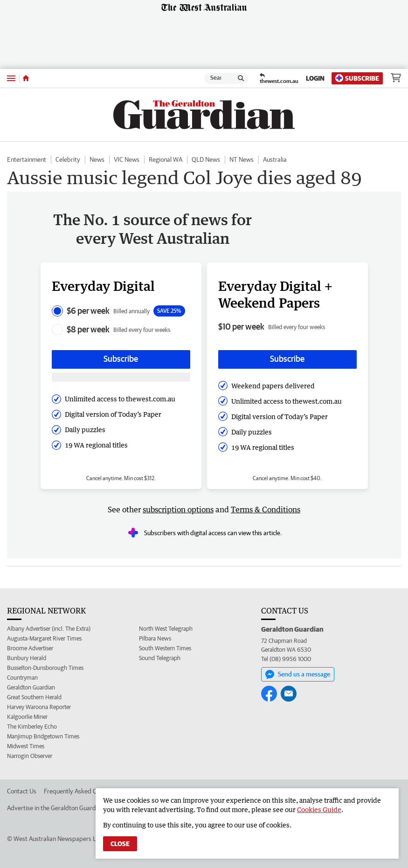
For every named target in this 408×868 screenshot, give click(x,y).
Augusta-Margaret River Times (44, 638)
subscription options (178, 510)
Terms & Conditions (266, 510)
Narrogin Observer (30, 756)
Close (120, 844)
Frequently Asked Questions (82, 791)
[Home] (26, 78)
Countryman (22, 678)
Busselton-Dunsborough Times (45, 668)
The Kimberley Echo (32, 727)
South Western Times (165, 648)
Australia (275, 159)
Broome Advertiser (30, 648)
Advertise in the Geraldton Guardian (55, 808)
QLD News (206, 159)
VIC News (127, 159)
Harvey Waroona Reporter (39, 707)
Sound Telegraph (160, 658)
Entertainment (27, 159)
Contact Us (22, 791)
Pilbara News (155, 638)
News (97, 159)
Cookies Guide (319, 809)
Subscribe (357, 78)
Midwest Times (26, 746)
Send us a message (298, 675)
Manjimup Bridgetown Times (43, 736)
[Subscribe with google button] (121, 377)
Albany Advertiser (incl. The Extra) (49, 629)
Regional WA (166, 159)
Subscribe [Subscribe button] (121, 359)
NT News (242, 159)
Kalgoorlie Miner (27, 717)
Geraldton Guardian (31, 687)
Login (315, 78)
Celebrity (68, 159)
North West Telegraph (166, 629)
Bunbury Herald (27, 658)
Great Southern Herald (34, 697)
